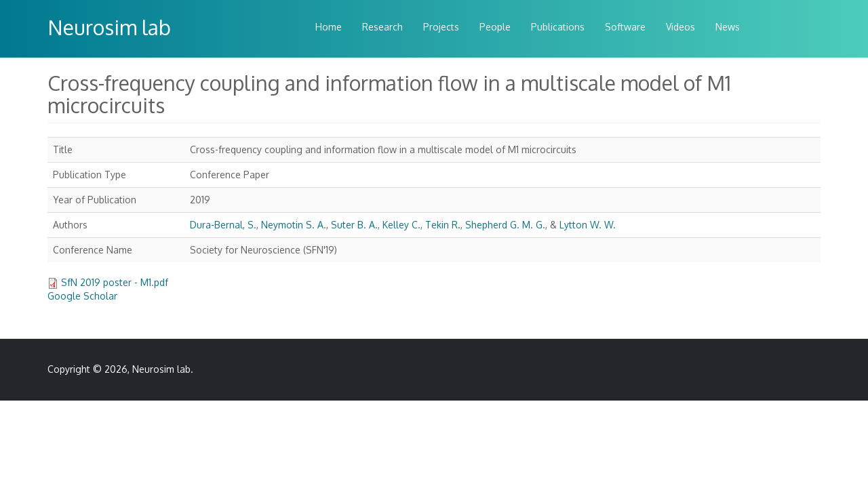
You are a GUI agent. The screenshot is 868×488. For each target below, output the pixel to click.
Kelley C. (401, 225)
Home (329, 27)
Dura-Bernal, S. (223, 225)
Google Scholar (82, 296)
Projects (441, 27)
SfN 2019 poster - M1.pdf (115, 282)
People (495, 27)
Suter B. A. (354, 225)
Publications (558, 27)
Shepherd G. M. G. (505, 225)
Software (625, 27)
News (728, 27)
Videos (680, 27)
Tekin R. (443, 225)
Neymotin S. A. (294, 225)
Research (382, 27)
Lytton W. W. (588, 225)
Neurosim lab (109, 27)
